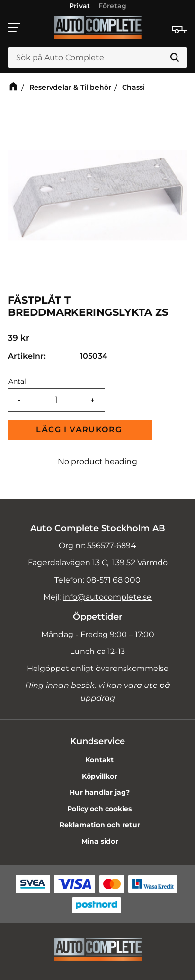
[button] (15, 27)
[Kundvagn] (179, 30)
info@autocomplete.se (107, 597)
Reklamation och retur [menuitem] (100, 825)
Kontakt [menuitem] (99, 760)
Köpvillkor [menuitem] (99, 776)
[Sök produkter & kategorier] (97, 58)
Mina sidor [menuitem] (100, 841)
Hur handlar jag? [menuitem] (100, 792)
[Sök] (175, 58)
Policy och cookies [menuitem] (99, 809)
